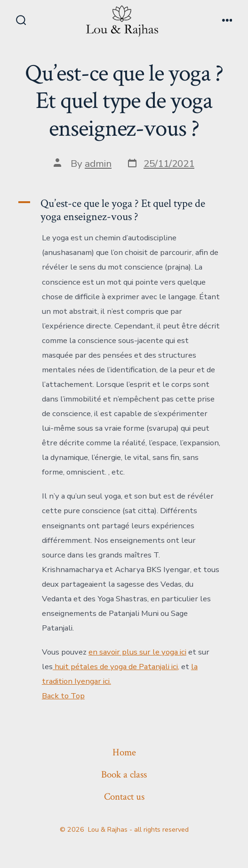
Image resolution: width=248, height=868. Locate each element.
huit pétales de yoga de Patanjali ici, (116, 667)
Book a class (124, 774)
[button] (124, 210)
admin (98, 164)
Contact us (124, 797)
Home (124, 752)
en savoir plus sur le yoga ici (137, 652)
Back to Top (63, 696)
